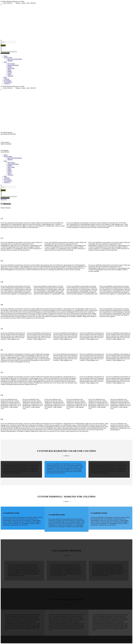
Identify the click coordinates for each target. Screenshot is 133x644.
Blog (5, 77)
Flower (9, 70)
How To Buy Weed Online (15, 59)
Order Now (4, 200)
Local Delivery (8, 82)
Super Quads (11, 68)
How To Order (8, 58)
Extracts (10, 73)
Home (6, 56)
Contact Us (7, 83)
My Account (7, 80)
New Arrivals (11, 64)
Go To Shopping (5, 53)
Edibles (9, 71)
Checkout (7, 79)
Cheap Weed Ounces (13, 65)
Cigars (9, 74)
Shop (5, 62)
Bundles (10, 67)
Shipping (10, 61)
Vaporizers (10, 76)
